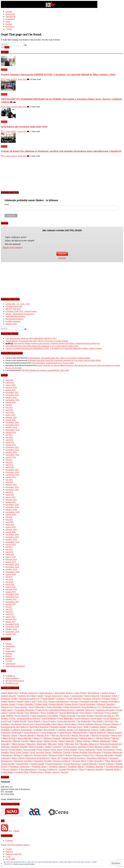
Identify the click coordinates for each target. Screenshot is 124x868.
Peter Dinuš (43, 749)
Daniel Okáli (23, 701)
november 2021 (12, 490)
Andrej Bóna (108, 693)
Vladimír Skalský (95, 766)
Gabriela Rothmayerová (61, 710)
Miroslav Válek (56, 744)
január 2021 (11, 502)
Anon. (66, 696)
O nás (8, 857)
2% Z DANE (10, 859)
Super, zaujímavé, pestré (15, 237)
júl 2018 (9, 577)
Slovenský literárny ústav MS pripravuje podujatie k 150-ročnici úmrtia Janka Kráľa (42, 346)
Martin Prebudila (100, 735)
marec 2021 (10, 497)
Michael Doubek (52, 738)
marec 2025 (10, 415)
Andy (40, 696)
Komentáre (10, 19)
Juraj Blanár (34, 721)
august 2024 (11, 432)
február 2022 (11, 485)
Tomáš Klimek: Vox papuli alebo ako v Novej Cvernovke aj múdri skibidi (37, 341)
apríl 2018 (10, 584)
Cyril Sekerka (74, 699)
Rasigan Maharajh (113, 752)
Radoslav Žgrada (62, 752)
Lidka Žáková (107, 730)
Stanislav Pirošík (42, 761)
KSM (86, 727)
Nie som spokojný (12, 244)
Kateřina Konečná (39, 727)
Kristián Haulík (58, 727)
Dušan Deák (41, 704)
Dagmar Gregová (92, 699)
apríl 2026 (10, 382)
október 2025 (11, 397)
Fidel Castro (7, 710)
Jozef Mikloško (66, 718)
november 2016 (12, 627)
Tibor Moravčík (113, 761)
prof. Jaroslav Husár (41, 752)
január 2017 (11, 622)
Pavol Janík (30, 749)
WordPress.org (12, 683)
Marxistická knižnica (15, 319)
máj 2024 (9, 440)
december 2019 (12, 534)
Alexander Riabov (64, 693)
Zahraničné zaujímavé (15, 666)
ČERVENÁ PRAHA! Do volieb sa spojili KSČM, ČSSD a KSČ (45, 370)
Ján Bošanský (84, 721)
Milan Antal (36, 741)
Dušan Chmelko (25, 704)
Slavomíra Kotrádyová (38, 758)
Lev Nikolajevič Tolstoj (86, 730)
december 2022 (12, 470)
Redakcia (7, 755)
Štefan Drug (37, 772)
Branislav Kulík (9, 699)
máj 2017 (9, 612)
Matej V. (38, 738)
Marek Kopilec (115, 732)
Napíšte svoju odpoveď (13, 248)
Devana (74, 701)
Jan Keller (53, 715)
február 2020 (11, 529)
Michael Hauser (70, 738)
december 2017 (12, 594)
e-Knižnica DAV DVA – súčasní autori (21, 311)
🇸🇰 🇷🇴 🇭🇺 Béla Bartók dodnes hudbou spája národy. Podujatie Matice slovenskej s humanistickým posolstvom (53, 343)
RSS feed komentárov (15, 681)
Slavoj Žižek (18, 758)
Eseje (8, 22)
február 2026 (11, 387)
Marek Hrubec (80, 732)
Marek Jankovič (98, 732)
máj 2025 (9, 410)
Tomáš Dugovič (54, 764)
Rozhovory (10, 27)
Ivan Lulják (111, 713)
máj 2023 (9, 465)
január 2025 (11, 420)
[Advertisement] (62, 173)
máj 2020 (9, 522)
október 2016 (11, 629)
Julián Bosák (20, 721)
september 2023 (12, 455)
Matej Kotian (9, 738)
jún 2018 (9, 579)
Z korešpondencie (28, 769)
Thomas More (79, 761)
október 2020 (11, 510)
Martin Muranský (80, 735)
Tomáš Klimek (89, 764)
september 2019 (12, 542)
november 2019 (12, 537)
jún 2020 (9, 520)
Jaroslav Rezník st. (105, 715)
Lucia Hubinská (49, 732)
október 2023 (11, 452)
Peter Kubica (71, 749)
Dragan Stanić (8, 704)
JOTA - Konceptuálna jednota (25, 718)
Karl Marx (58, 724)
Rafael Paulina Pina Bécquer (87, 752)
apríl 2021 (10, 495)
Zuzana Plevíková (68, 769)
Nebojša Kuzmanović (110, 744)
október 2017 (11, 599)
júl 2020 (9, 517)
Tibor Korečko (96, 761)
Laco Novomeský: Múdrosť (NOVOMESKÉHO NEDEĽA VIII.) (31, 338)
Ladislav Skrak (65, 730)
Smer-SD (56, 758)
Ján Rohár (16, 724)
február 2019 (11, 559)
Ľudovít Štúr (22, 772)
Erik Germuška (54, 707)
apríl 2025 (10, 412)
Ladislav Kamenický (22, 730)
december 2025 (12, 392)
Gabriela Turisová (85, 710)
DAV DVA (42, 701)
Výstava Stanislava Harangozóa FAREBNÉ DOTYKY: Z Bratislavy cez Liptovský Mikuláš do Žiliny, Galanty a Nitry (58, 74)
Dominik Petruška (89, 701)
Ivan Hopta (86, 713)
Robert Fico (89, 755)
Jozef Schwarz (82, 718)
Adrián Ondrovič (29, 693)
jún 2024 (9, 437)
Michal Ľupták (21, 741)
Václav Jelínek (10, 769)
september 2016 (12, 632)
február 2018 (11, 589)
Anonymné (77, 696)
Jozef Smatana (111, 718)
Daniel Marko (8, 701)
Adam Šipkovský (9, 693)
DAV (34, 701)
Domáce (9, 12)
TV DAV (9, 29)
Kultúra (9, 24)
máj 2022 (9, 482)
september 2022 (12, 475)
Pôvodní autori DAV (14, 306)
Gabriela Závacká (105, 710)
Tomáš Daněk (37, 764)
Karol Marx (71, 724)
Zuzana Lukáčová (48, 769)
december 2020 (12, 505)
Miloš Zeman (18, 744)
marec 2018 (10, 587)
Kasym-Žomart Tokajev (107, 724)
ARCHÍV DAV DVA (13, 309)
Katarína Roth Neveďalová (14, 727)
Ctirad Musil (47, 699)
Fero (116, 707)
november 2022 (12, 472)
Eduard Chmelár (106, 704)
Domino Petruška (109, 701)
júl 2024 (9, 435)
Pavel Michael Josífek (99, 747)
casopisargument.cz (29, 699)
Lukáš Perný (65, 732)
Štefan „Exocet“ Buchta (56, 772)
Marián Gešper (10, 735)
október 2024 (11, 427)
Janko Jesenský (68, 715)
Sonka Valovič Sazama (73, 758)
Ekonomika (10, 14)
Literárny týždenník (11, 732)
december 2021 (12, 487)
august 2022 (11, 477)
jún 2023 (9, 462)
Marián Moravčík (61, 735)
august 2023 (11, 457)
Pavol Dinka (16, 749)
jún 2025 (9, 407)
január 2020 (11, 532)
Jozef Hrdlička (49, 718)
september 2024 (12, 430)
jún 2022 (9, 480)
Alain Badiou (46, 693)
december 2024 (12, 422)
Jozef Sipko (97, 718)
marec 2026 (10, 385)
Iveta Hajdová (22, 715)
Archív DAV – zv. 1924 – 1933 (18, 304)
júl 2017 (9, 607)
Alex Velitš (80, 693)
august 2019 (11, 544)
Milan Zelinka (83, 741)
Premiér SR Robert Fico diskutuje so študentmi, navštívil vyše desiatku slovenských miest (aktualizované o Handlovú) (61, 151)
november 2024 (12, 425)
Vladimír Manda (57, 766)
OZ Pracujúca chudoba (75, 747)
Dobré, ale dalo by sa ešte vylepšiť (19, 241)
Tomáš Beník (7, 764)
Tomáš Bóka (22, 764)
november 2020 (12, 507)
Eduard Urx (7, 707)
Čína (81, 769)
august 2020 (11, 515)
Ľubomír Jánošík (94, 769)
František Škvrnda (25, 710)
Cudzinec (60, 699)
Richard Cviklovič (23, 755)
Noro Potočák (36, 747)
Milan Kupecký (67, 741)
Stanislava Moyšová (97, 758)
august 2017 (11, 604)
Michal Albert (87, 738)
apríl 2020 (10, 524)
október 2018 (11, 569)
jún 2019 (9, 549)
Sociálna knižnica (13, 321)
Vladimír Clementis (20, 766)
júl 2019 (9, 547)
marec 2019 (10, 557)
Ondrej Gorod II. (53, 747)
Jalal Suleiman (39, 715)
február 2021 (11, 500)
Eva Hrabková (89, 707)
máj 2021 (9, 492)
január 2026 (11, 390)
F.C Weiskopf (105, 707)
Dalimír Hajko (110, 699)
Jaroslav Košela (85, 715)
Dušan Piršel (71, 704)
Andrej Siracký (9, 696)
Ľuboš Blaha (7, 772)
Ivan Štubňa (7, 715)
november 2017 (12, 597)
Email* (7, 204)
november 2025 (12, 395)
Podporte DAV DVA (14, 854)
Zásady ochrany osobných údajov (15, 845)
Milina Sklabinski (101, 741)
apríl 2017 (10, 614)
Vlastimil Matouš (114, 766)
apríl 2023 (10, 467)
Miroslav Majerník (36, 744)
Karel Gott (28, 724)
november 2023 (12, 450)
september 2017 (12, 602)
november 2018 (12, 567)
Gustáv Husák (16, 713)
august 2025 (11, 402)
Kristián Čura (75, 727)
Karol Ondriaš (86, 724)
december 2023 (12, 447)
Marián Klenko (27, 735)
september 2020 (12, 512)
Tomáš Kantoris (72, 764)
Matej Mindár (25, 738)
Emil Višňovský (37, 707)
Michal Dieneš (103, 738)
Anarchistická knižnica (15, 316)
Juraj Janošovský (67, 721)
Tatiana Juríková (62, 761)
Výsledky (62, 258)
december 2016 (12, 624)
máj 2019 (9, 552)
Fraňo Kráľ (41, 710)
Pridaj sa (9, 852)
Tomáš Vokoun (106, 764)
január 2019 (11, 562)
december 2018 (12, 564)
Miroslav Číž (72, 744)
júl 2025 (9, 405)
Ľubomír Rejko (112, 769)
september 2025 (12, 400)
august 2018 (11, 574)
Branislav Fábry (110, 696)
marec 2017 (10, 617)
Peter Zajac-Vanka (19, 752)
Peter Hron (57, 749)
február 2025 (11, 417)
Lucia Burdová (31, 732)
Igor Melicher (32, 713)
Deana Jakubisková (59, 701)
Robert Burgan (73, 755)
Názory (9, 656)
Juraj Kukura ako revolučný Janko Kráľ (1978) (24, 127)
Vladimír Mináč (76, 766)
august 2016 (11, 634)
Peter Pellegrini (87, 749)
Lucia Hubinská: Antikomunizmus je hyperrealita (53, 363)
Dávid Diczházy (87, 704)
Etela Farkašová (72, 707)
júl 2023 (9, 460)
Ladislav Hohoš (98, 727)
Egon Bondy (21, 707)
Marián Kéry (43, 735)
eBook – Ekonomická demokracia (20, 314)
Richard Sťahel (56, 755)
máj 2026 (9, 380)
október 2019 (11, 539)
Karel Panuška (43, 724)
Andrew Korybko (27, 696)
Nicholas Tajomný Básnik (14, 747)
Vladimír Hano (39, 766)
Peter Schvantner (106, 749)
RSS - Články (14, 831)
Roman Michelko (105, 755)
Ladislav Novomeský (45, 730)
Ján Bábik (98, 721)
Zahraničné (10, 17)
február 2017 (11, 619)
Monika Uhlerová (89, 744)
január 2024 (11, 445)
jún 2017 (9, 609)
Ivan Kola (98, 713)
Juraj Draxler (49, 721)
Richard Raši (40, 755)
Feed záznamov (12, 678)
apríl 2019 (10, 554)
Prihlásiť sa (10, 676)
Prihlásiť (9, 840)
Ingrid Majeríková (69, 713)
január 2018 (11, 592)
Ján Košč (109, 721)
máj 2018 (9, 582)
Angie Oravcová (53, 696)
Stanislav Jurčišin (23, 761)
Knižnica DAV (11, 324)
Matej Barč (117, 735)
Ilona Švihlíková (49, 713)
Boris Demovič (92, 696)
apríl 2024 (10, 442)
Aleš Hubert (94, 693)
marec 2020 (10, 527)
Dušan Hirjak (56, 704)
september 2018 (12, 572)
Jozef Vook (6, 721)
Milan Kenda (51, 741)
